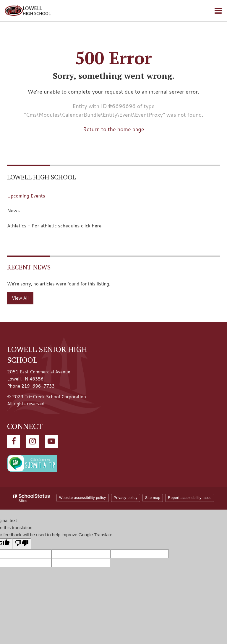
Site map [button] (153, 498)
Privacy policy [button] (126, 498)
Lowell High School (42, 177)
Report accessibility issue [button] (190, 498)
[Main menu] (218, 10)
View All (20, 298)
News (13, 210)
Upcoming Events (26, 196)
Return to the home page (114, 129)
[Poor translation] (22, 544)
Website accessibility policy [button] (83, 498)
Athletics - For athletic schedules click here (64, 227)
